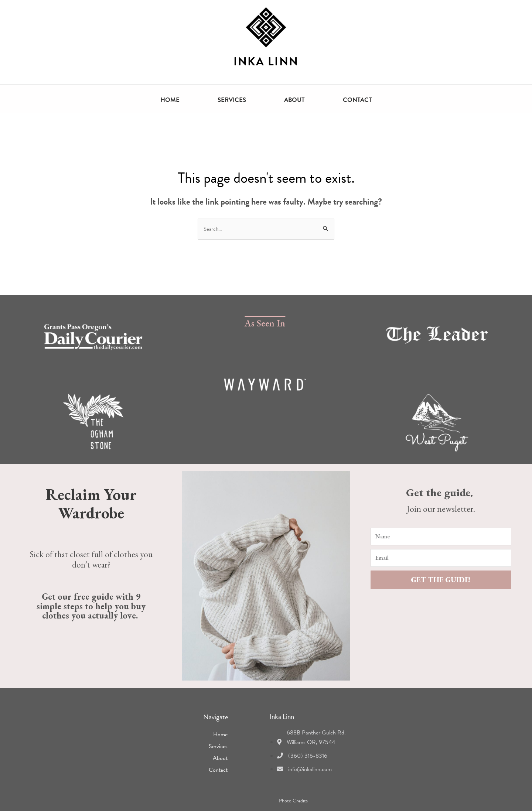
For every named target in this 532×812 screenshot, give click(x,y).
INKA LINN (266, 62)
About (294, 100)
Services (232, 100)
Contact (357, 100)
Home (170, 100)
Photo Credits (293, 801)
